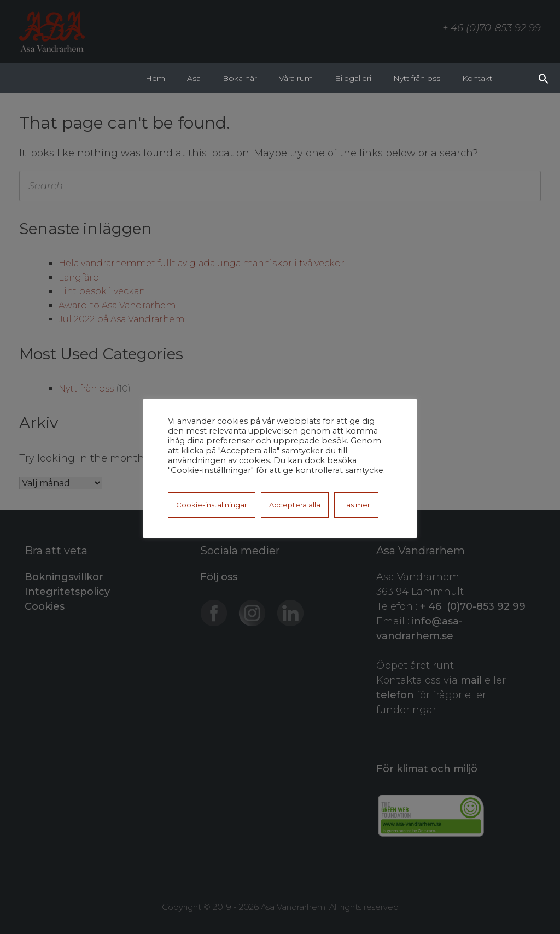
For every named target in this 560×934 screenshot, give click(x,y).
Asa (194, 78)
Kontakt (477, 78)
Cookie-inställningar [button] (212, 505)
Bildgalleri (353, 78)
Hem (155, 78)
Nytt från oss (417, 78)
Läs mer (356, 505)
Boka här (240, 78)
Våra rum (296, 78)
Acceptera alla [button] (295, 505)
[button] (544, 78)
